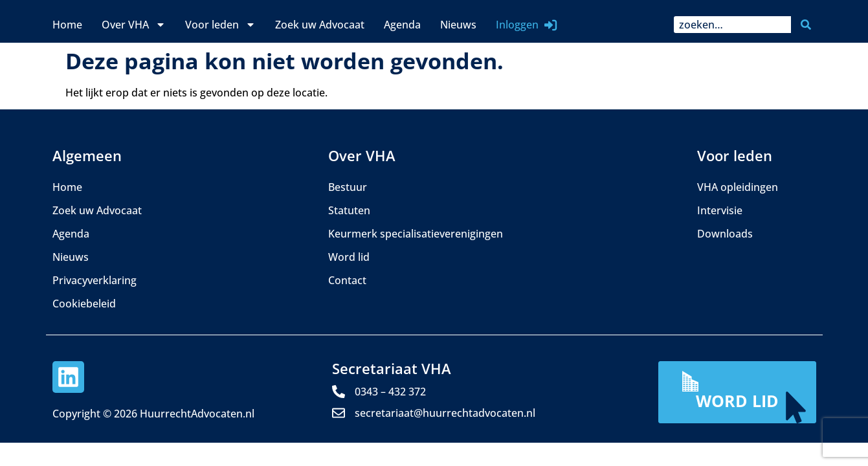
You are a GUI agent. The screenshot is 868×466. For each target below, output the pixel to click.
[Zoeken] (808, 25)
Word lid (349, 257)
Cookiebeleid (84, 304)
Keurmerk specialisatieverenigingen (416, 234)
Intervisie (720, 210)
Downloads (725, 234)
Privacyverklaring (95, 280)
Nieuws (458, 25)
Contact (347, 280)
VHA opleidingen (738, 187)
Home (67, 25)
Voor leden (220, 25)
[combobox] (732, 25)
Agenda (402, 25)
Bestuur (348, 187)
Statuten (349, 210)
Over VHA (134, 25)
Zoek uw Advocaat (320, 25)
